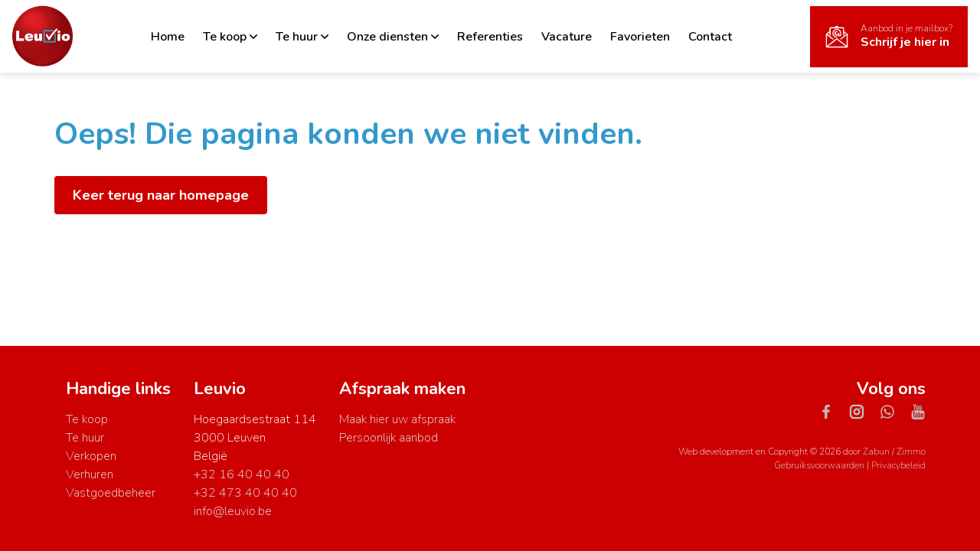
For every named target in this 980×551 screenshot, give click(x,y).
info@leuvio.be (233, 511)
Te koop (230, 37)
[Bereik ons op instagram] (863, 411)
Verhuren (90, 474)
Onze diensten (393, 37)
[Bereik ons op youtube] (918, 411)
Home (168, 37)
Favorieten (640, 37)
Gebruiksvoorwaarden (820, 465)
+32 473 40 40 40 (245, 493)
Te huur (302, 37)
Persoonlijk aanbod (389, 438)
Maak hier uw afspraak (397, 419)
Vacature (567, 37)
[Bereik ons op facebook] (832, 411)
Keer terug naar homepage (161, 195)
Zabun (876, 452)
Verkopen (91, 456)
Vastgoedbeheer (111, 493)
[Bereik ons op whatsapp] (893, 411)
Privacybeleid (898, 465)
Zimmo (911, 452)
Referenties (490, 37)
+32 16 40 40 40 (242, 474)
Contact (710, 37)
